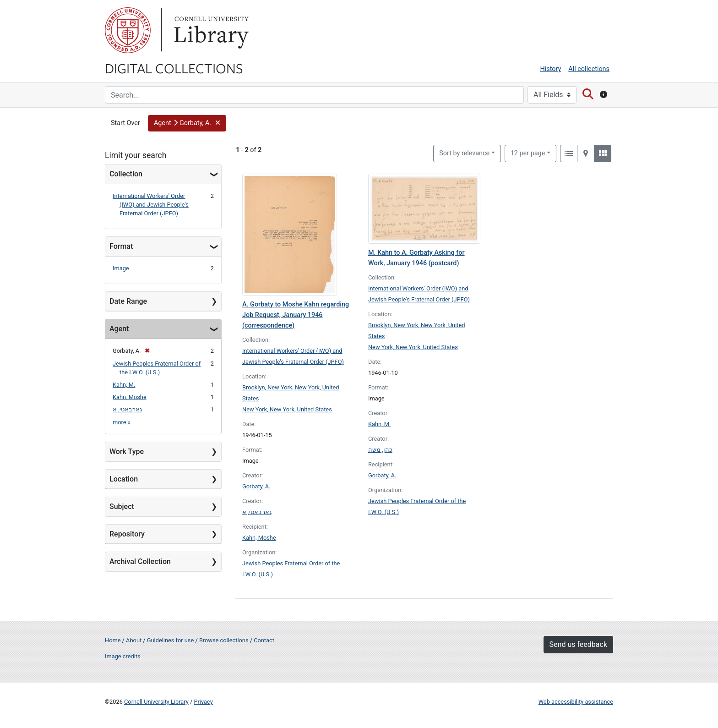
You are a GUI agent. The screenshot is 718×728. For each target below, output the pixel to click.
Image (121, 268)
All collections (589, 69)
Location (124, 479)
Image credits (123, 656)
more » (122, 422)
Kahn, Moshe (130, 397)
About (134, 640)
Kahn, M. (124, 385)
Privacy (203, 702)
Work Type (127, 452)
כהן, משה (380, 450)
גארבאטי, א (127, 409)
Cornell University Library (156, 702)
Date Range (128, 301)
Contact (264, 640)
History (551, 69)
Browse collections (224, 640)
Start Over (125, 123)
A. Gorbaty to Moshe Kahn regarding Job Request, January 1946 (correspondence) (296, 315)
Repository (127, 534)
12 (528, 153)
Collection (126, 174)
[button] (187, 123)
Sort (464, 153)
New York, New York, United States (287, 409)
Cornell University (128, 30)
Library (210, 30)
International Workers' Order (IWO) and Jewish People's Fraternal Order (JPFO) (151, 205)
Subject (122, 506)
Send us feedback (578, 644)
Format (121, 246)
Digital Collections (174, 68)
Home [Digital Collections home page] (113, 640)
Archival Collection (140, 561)
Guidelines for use (170, 640)
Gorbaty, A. (256, 486)
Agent (119, 329)
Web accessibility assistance (576, 702)
